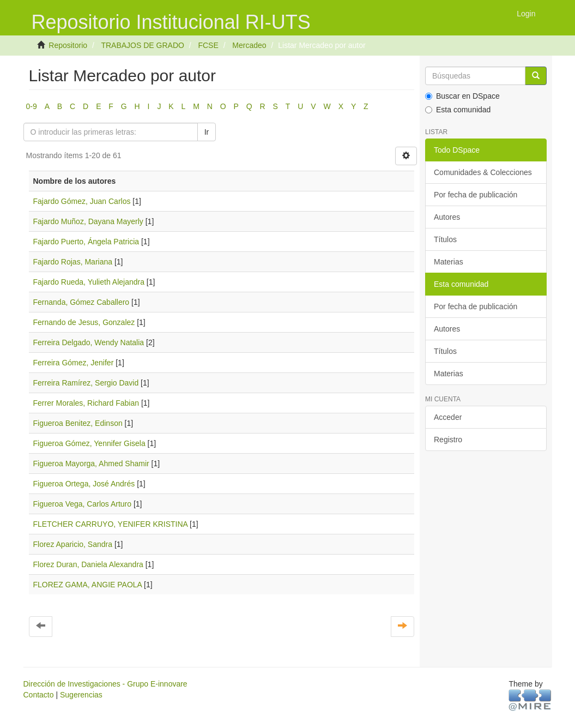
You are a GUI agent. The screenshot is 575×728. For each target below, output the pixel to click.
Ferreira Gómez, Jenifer (74, 363)
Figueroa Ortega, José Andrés (84, 484)
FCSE (208, 45)
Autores (447, 217)
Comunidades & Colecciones (483, 172)
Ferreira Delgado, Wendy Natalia (89, 342)
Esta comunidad (458, 110)
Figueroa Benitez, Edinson (78, 423)
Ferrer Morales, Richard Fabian (86, 403)
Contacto (39, 695)
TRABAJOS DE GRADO (142, 45)
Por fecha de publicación (476, 195)
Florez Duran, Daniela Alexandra (88, 564)
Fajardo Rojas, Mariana (73, 262)
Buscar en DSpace (462, 96)
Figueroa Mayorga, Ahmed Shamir (91, 464)
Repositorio (68, 45)
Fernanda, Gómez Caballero (81, 302)
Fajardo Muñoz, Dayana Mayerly (88, 221)
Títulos (445, 239)
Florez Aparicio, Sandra (73, 544)
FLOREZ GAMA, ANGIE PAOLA (88, 585)
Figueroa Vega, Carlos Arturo (83, 504)
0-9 (32, 106)
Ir (207, 132)
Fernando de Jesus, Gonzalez (84, 322)
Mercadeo (249, 45)
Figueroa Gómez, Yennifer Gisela (89, 443)
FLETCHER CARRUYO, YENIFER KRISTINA (111, 524)
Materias (449, 262)
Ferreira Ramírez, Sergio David (86, 383)
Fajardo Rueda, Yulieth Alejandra (89, 282)
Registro (448, 440)
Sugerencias (81, 695)
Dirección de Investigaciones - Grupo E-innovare (105, 684)
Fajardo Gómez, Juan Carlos (82, 201)
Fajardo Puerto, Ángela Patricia (86, 242)
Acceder (448, 417)
